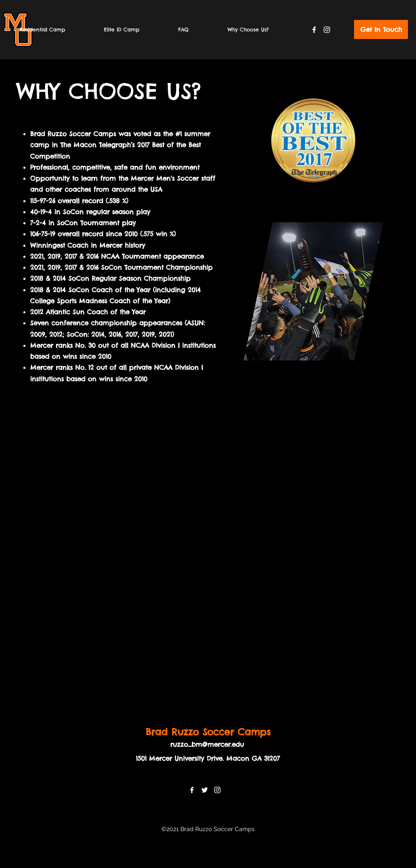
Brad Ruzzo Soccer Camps (208, 732)
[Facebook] (314, 30)
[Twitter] (205, 790)
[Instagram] (327, 30)
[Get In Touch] (381, 29)
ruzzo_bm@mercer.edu (207, 744)
